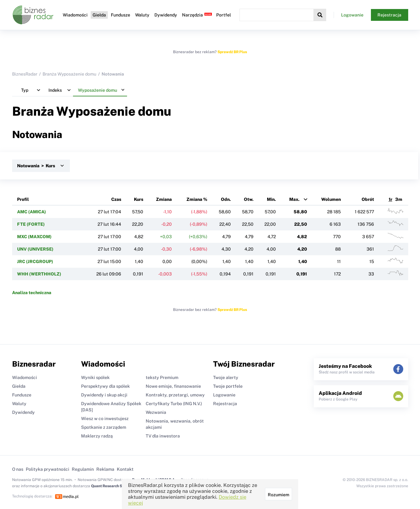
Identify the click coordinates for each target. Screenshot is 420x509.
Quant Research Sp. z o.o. (113, 486)
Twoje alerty (226, 377)
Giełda (99, 15)
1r (390, 199)
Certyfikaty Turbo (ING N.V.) (174, 404)
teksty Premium (162, 377)
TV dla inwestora (163, 436)
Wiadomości (75, 15)
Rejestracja (389, 15)
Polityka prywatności (48, 469)
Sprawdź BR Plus (232, 52)
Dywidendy (166, 15)
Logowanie (352, 15)
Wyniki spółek (95, 377)
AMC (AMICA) (32, 212)
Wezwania (156, 412)
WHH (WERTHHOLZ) (39, 274)
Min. (271, 199)
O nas (18, 469)
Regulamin (83, 469)
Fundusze (121, 15)
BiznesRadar (25, 74)
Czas (116, 199)
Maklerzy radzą (97, 436)
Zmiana (164, 199)
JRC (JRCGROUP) (35, 261)
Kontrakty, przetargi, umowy (175, 395)
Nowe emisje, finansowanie (173, 386)
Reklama (105, 469)
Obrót (368, 199)
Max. (294, 199)
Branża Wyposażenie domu (69, 74)
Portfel (224, 15)
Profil (23, 199)
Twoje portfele (228, 386)
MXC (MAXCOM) (34, 237)
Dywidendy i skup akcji (104, 395)
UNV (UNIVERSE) (35, 249)
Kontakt (125, 469)
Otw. (249, 199)
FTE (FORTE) (31, 224)
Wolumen (331, 199)
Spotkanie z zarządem (104, 427)
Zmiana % (197, 199)
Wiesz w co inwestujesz (105, 419)
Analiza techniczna (32, 293)
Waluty (142, 15)
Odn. (226, 199)
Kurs (139, 199)
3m (399, 199)
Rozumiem (278, 495)
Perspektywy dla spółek (105, 386)
